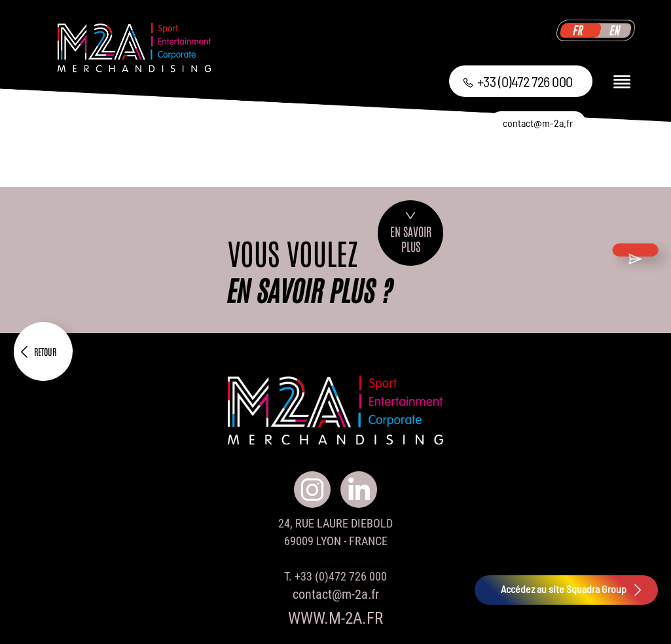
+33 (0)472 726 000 (517, 81)
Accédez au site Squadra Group (573, 590)
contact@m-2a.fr (538, 123)
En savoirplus (411, 233)
